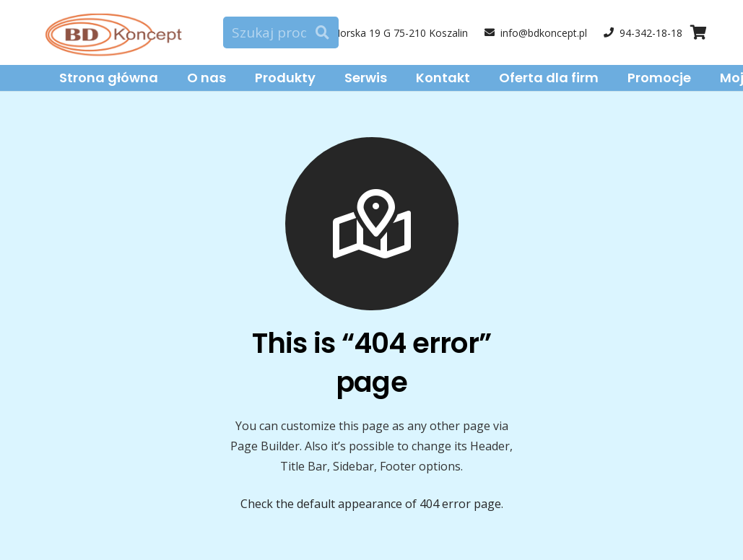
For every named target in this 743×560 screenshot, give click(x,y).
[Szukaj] (322, 33)
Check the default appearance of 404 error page (371, 504)
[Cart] (698, 32)
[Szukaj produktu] (281, 33)
